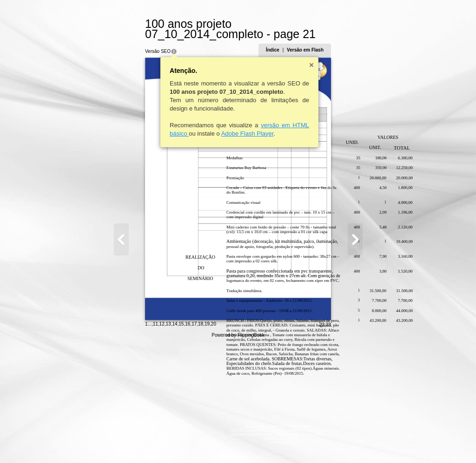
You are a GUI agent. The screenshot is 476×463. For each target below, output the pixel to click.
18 (155, 442)
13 (123, 442)
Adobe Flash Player (202, 123)
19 (162, 442)
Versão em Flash (351, 40)
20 (168, 442)
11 (110, 442)
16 (142, 442)
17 (149, 442)
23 (374, 443)
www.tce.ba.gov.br (238, 432)
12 (116, 442)
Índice (318, 40)
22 (367, 443)
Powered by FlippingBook (238, 453)
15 (136, 442)
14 (129, 442)
